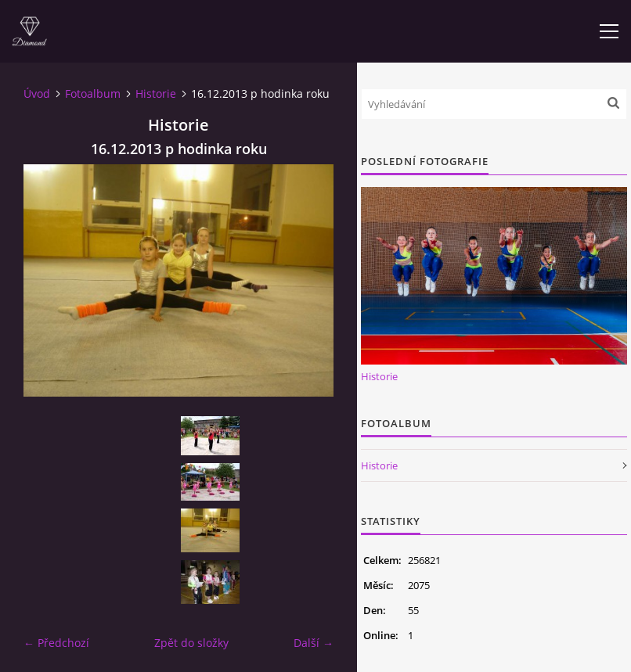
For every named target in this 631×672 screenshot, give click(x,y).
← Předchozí (56, 643)
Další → (314, 643)
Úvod (37, 93)
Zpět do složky (191, 643)
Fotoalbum (93, 93)
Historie (156, 93)
